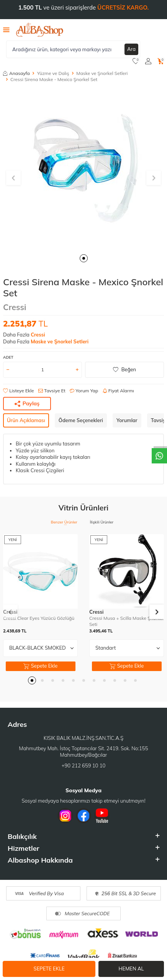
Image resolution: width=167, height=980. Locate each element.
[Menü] (6, 29)
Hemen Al (131, 969)
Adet (8, 357)
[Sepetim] (161, 61)
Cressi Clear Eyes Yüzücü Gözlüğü (39, 618)
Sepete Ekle (49, 969)
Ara (131, 49)
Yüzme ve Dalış (53, 73)
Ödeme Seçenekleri (81, 420)
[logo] (40, 30)
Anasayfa (16, 73)
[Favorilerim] (136, 61)
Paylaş (27, 403)
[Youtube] (102, 816)
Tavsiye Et (52, 391)
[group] (83, 169)
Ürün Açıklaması (26, 420)
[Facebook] (83, 816)
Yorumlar (127, 420)
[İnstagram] (65, 816)
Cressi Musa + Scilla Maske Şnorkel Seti (126, 621)
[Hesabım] (148, 61)
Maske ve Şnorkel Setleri (102, 73)
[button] (84, 258)
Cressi (15, 307)
